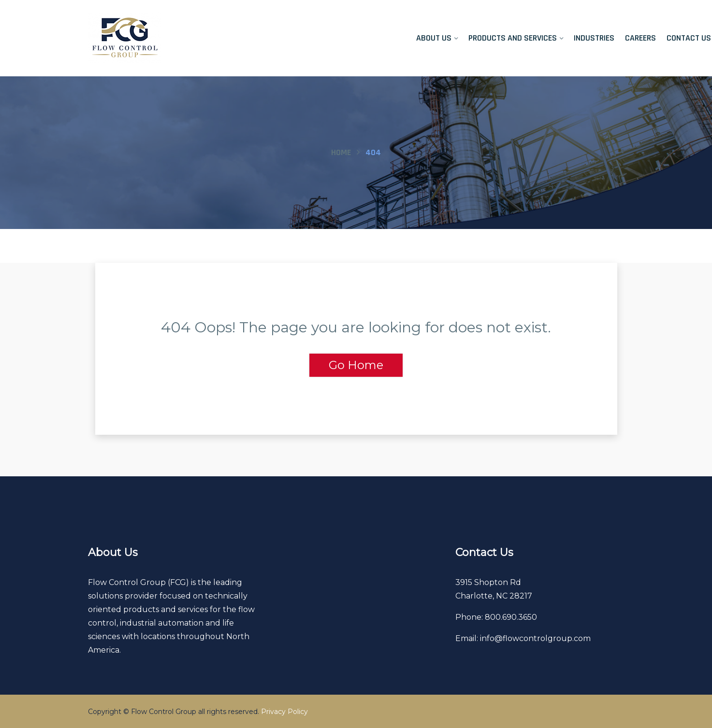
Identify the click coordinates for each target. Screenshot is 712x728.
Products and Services (513, 38)
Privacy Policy (284, 712)
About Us (434, 38)
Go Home (356, 365)
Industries (594, 38)
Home (341, 152)
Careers (640, 38)
